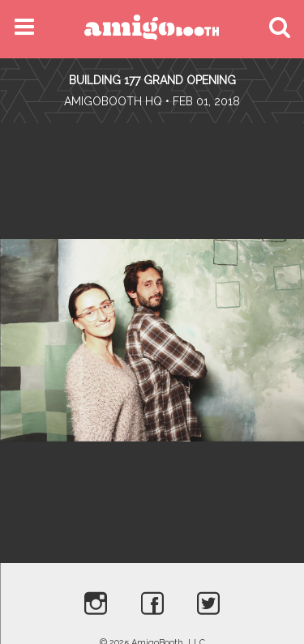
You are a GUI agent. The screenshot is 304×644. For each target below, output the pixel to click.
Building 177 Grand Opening (152, 80)
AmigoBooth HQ (113, 101)
